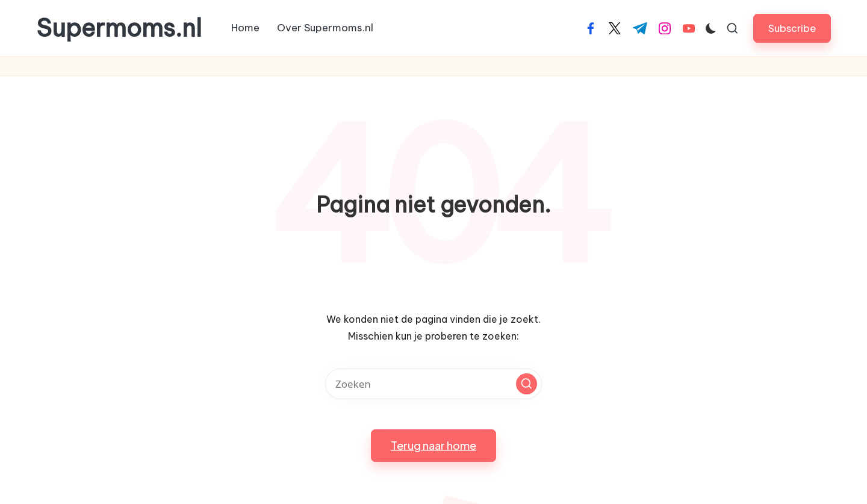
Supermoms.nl (119, 28)
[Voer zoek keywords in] (433, 384)
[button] (792, 28)
